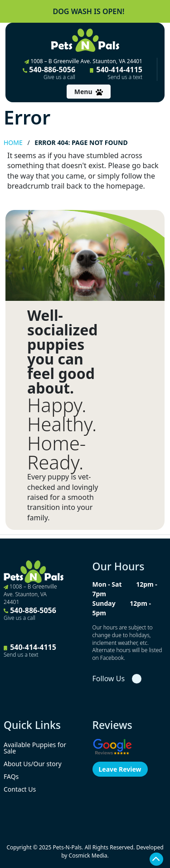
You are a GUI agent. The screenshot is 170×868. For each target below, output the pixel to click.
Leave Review (120, 769)
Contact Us (20, 789)
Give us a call (59, 77)
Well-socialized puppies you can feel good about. (63, 352)
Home (13, 142)
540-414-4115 (116, 73)
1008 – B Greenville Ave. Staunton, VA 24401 (83, 61)
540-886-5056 (49, 73)
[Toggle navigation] (89, 92)
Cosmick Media (88, 856)
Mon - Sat (107, 584)
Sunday (104, 603)
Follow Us (109, 678)
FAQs (11, 776)
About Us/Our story (33, 764)
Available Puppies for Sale (35, 748)
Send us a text (125, 77)
